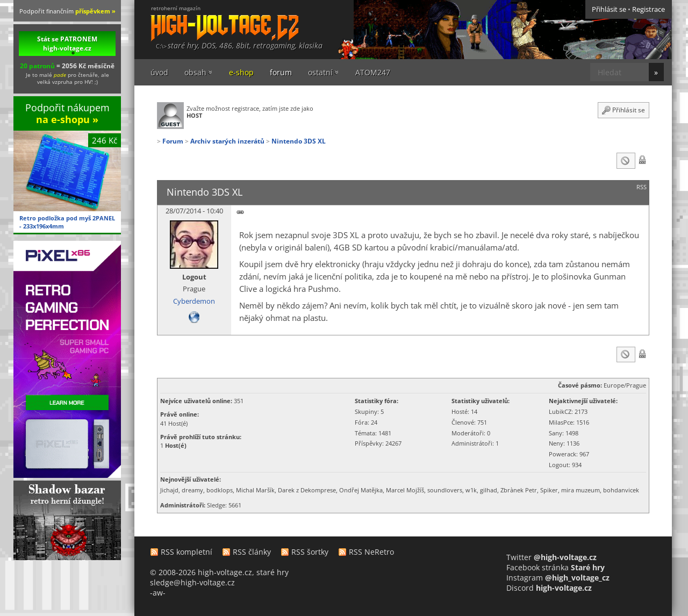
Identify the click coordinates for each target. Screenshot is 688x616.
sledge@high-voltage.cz (192, 582)
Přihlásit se (609, 9)
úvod (159, 72)
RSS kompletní (187, 552)
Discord (549, 588)
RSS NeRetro (371, 552)
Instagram (558, 578)
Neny (556, 443)
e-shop (241, 72)
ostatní (320, 72)
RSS (642, 187)
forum (281, 72)
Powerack (562, 454)
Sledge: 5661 (224, 505)
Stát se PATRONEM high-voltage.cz (67, 44)
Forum (173, 141)
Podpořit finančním (67, 11)
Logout (194, 277)
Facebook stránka (556, 567)
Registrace (648, 9)
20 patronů (37, 66)
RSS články (252, 552)
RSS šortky (310, 552)
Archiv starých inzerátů (227, 141)
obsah (195, 72)
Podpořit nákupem (67, 113)
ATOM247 (373, 72)
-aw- (158, 593)
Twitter (551, 557)
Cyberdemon (194, 301)
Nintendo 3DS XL (299, 141)
